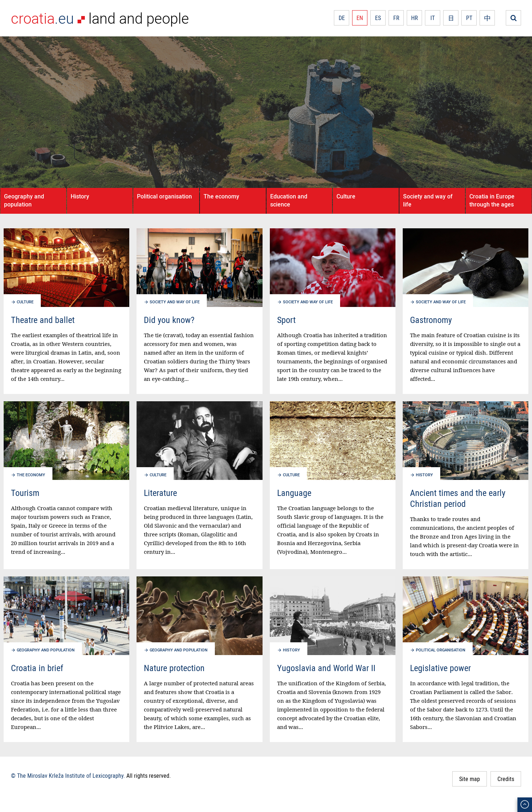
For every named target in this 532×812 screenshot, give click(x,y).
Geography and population (24, 200)
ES (378, 18)
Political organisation (164, 196)
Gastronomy (431, 320)
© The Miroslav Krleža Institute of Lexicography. (68, 776)
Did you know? (169, 320)
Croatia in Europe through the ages (492, 200)
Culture (346, 196)
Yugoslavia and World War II (326, 668)
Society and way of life (428, 200)
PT (469, 18)
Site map (470, 779)
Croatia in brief (37, 668)
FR (396, 18)
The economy (221, 196)
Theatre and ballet (43, 320)
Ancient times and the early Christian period (458, 498)
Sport (286, 320)
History (80, 196)
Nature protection (174, 668)
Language (294, 493)
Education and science (289, 200)
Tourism (25, 493)
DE (342, 18)
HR (415, 18)
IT (433, 18)
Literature (160, 493)
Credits (506, 779)
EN (360, 18)
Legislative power (440, 668)
